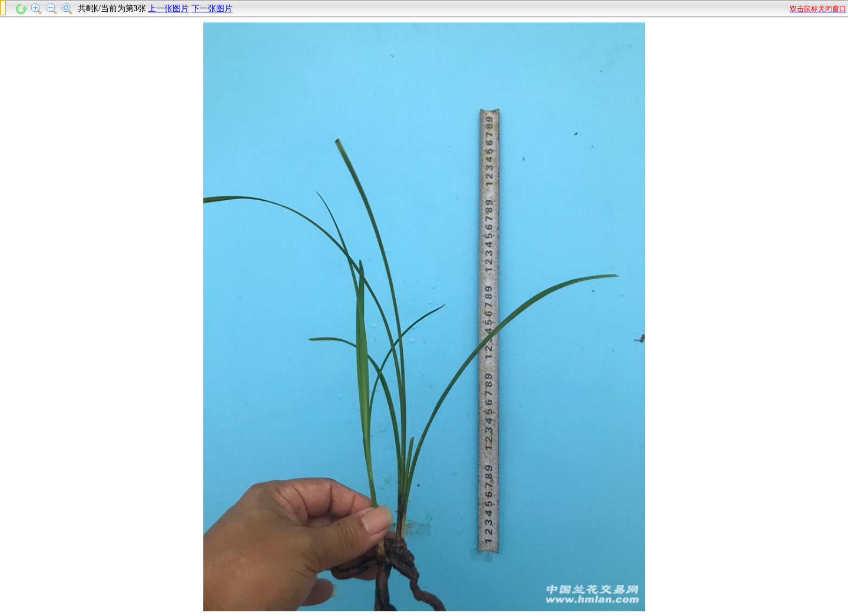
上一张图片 (168, 9)
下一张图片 (212, 9)
